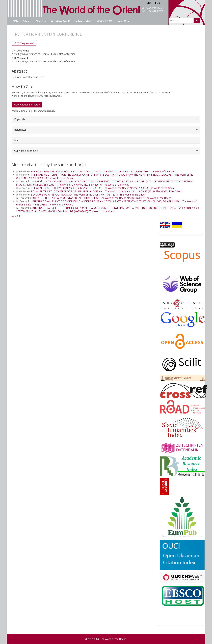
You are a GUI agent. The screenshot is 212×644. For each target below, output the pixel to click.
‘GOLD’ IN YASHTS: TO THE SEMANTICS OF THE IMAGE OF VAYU (66, 171)
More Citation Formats (27, 105)
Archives (41, 21)
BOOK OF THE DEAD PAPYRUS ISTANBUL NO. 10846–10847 (66, 198)
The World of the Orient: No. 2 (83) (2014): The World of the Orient (93, 185)
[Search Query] (181, 21)
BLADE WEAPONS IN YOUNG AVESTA (52, 195)
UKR (149, 3)
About (27, 21)
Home (15, 21)
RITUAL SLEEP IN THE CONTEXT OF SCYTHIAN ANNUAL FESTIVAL (67, 191)
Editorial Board (60, 21)
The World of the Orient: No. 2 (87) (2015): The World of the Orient (139, 188)
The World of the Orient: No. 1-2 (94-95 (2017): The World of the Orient (77, 211)
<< (13, 216)
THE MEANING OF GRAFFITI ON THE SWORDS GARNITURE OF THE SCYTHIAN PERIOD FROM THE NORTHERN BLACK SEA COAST (102, 175)
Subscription (105, 21)
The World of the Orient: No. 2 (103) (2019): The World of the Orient (140, 171)
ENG (158, 3)
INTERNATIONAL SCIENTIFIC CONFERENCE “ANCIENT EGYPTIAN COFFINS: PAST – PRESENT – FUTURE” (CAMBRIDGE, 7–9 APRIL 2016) (107, 201)
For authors (83, 21)
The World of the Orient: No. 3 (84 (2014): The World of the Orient (135, 198)
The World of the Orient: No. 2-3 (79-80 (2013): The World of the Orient (143, 191)
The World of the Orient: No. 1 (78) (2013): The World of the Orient (110, 195)
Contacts (123, 21)
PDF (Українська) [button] (25, 43)
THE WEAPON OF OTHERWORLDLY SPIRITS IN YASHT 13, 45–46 (66, 188)
